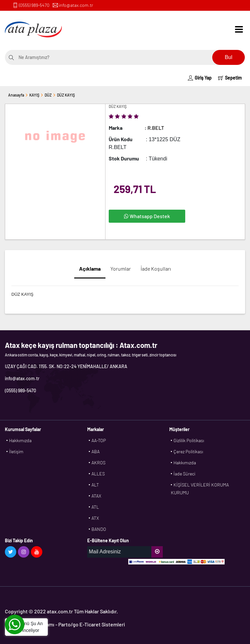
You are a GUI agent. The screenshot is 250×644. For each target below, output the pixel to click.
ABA (96, 451)
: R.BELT (154, 128)
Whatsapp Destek (147, 216)
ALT (95, 485)
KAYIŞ (34, 95)
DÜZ (48, 95)
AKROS (98, 463)
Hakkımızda (20, 440)
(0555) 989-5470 (34, 5)
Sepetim (230, 78)
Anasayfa (16, 95)
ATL (95, 507)
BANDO (99, 529)
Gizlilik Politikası (189, 440)
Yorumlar (121, 269)
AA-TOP (99, 440)
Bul (228, 57)
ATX (95, 518)
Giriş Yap (200, 78)
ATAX (96, 496)
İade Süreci (184, 474)
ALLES (98, 474)
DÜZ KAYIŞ (66, 95)
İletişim (16, 451)
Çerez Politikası (188, 451)
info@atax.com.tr (76, 5)
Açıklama (90, 269)
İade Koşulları (156, 269)
